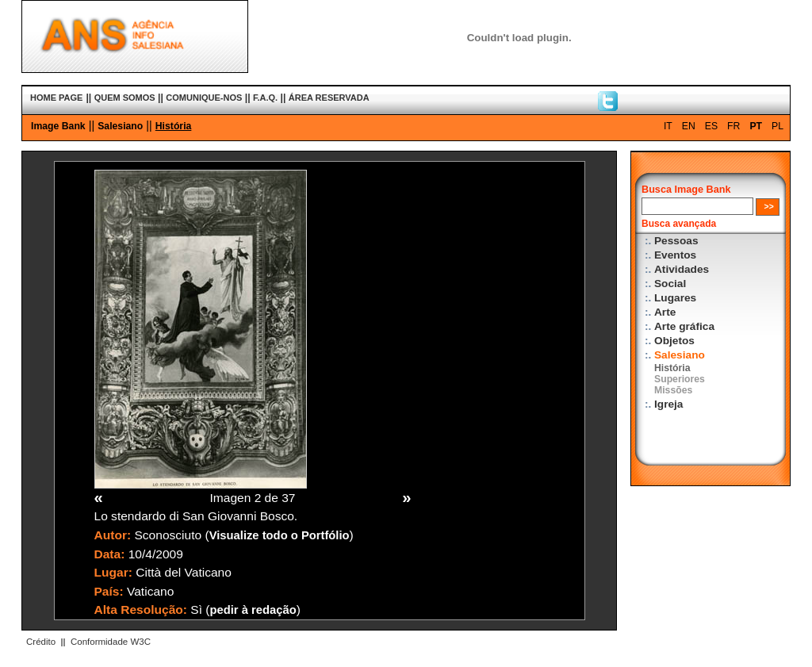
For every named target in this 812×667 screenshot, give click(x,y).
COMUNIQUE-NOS (204, 98)
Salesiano (120, 126)
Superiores (680, 379)
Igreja (668, 404)
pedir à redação (253, 610)
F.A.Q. (265, 98)
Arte (665, 312)
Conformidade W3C (111, 642)
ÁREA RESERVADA (329, 98)
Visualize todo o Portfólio (280, 535)
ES (711, 126)
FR (733, 126)
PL (778, 126)
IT (668, 126)
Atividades (682, 269)
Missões (673, 390)
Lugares (675, 298)
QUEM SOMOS (125, 98)
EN (689, 126)
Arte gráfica (684, 326)
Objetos (674, 341)
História (174, 126)
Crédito (41, 642)
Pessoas (676, 241)
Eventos (675, 255)
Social (670, 284)
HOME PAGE (56, 98)
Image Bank (58, 126)
